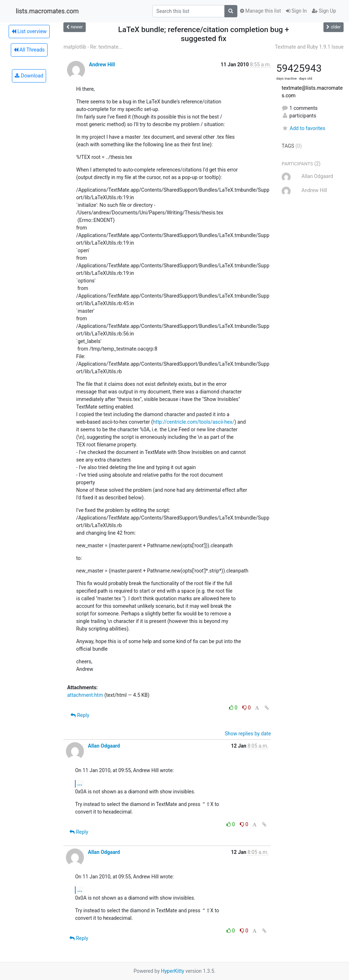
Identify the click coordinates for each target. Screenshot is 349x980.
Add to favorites (303, 128)
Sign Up (324, 11)
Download (29, 76)
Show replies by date (248, 734)
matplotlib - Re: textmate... (93, 47)
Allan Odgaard (104, 746)
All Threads (29, 50)
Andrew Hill (102, 64)
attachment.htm (85, 695)
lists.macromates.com (47, 11)
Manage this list (260, 11)
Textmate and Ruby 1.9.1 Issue (309, 47)
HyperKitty (173, 971)
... (80, 783)
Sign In (296, 11)
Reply (80, 715)
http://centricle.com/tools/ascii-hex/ (194, 422)
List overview (29, 31)
